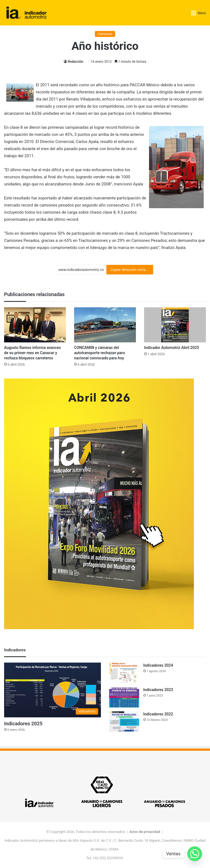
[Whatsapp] (195, 854)
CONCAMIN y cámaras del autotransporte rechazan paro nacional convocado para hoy (100, 353)
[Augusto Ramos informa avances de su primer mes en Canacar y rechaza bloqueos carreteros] (35, 325)
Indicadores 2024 (158, 665)
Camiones (105, 34)
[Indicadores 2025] (52, 690)
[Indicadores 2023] (124, 697)
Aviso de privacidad (145, 832)
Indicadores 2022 (158, 714)
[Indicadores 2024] (124, 673)
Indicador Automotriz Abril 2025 (172, 348)
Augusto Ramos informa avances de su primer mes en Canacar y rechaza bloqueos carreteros (32, 353)
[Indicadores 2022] (124, 722)
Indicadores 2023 (158, 690)
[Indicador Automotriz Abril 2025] (175, 325)
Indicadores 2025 (23, 724)
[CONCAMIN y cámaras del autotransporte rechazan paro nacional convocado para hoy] (105, 325)
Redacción (75, 62)
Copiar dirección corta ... (130, 270)
